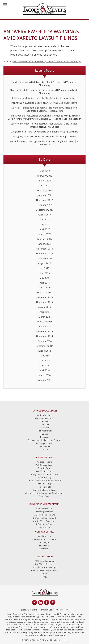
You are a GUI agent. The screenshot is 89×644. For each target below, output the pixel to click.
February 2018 (45, 190)
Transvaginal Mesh (44, 443)
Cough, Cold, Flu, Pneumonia (45, 474)
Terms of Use (46, 610)
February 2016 (45, 292)
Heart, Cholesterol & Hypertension (45, 481)
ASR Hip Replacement (45, 418)
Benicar (44, 421)
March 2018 (44, 185)
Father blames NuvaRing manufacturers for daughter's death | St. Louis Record (44, 143)
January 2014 (45, 380)
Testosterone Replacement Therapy (44, 440)
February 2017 (45, 239)
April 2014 (45, 370)
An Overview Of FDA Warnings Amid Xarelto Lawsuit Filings (47, 61)
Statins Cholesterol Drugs (45, 490)
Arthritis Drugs (44, 468)
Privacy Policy (61, 610)
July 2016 (45, 268)
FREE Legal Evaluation (45, 561)
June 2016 (45, 273)
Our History (45, 545)
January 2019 (45, 181)
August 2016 (44, 263)
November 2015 (44, 302)
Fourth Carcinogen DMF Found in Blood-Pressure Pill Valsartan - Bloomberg (45, 84)
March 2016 (44, 288)
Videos (45, 573)
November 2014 (44, 336)
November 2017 (44, 200)
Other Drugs (45, 496)
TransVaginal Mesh (45, 512)
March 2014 (44, 375)
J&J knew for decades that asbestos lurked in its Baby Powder (45, 98)
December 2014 (45, 331)
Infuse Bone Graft (44, 524)
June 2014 (45, 360)
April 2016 (45, 283)
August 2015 (44, 307)
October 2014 (45, 341)
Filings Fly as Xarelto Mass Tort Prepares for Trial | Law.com (44, 136)
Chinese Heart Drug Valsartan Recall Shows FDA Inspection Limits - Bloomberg (45, 92)
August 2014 (44, 351)
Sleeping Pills (45, 487)
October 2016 (45, 258)
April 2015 (45, 312)
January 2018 (45, 195)
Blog (44, 577)
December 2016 (45, 249)
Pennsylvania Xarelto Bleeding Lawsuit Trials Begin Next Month (44, 103)
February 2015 (45, 322)
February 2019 (45, 176)
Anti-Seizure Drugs (45, 465)
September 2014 (44, 346)
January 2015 (45, 326)
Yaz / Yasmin (45, 446)
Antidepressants (45, 415)
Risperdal (45, 437)
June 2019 (45, 171)
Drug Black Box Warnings (45, 567)
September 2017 (44, 210)
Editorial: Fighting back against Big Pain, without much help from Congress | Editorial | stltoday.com (44, 109)
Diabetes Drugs (44, 477)
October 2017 (45, 205)
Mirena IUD (45, 527)
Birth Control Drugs (44, 471)
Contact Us (44, 549)
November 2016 (44, 254)
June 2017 (45, 219)
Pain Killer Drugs (45, 484)
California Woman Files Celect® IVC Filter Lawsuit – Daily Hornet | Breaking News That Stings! (45, 125)
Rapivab (45, 434)
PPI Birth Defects (45, 431)
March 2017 (44, 234)
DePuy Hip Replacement (44, 518)
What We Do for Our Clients (44, 539)
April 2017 (45, 229)
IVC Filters (44, 428)
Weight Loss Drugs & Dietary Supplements (44, 493)
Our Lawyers (45, 542)
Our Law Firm (44, 536)
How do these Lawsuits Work (44, 570)
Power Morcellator (44, 508)
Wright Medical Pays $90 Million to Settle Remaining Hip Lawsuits (45, 132)
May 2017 (44, 224)
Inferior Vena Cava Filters (44, 521)
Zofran (45, 449)
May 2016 (44, 278)
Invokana (45, 424)
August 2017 (44, 215)
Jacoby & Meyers (29, 610)
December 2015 (45, 297)
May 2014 (44, 365)
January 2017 (45, 244)
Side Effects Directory (44, 564)
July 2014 (45, 356)
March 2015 (44, 317)
